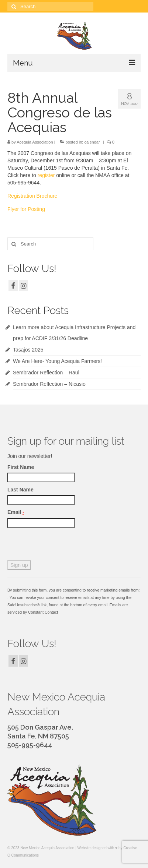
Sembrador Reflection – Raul (46, 373)
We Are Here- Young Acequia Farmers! (57, 361)
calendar (92, 142)
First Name (21, 467)
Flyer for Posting (26, 209)
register (46, 175)
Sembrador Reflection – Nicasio (49, 384)
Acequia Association (35, 142)
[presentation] (63, 546)
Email (16, 512)
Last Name (20, 490)
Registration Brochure (32, 196)
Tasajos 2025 (28, 350)
